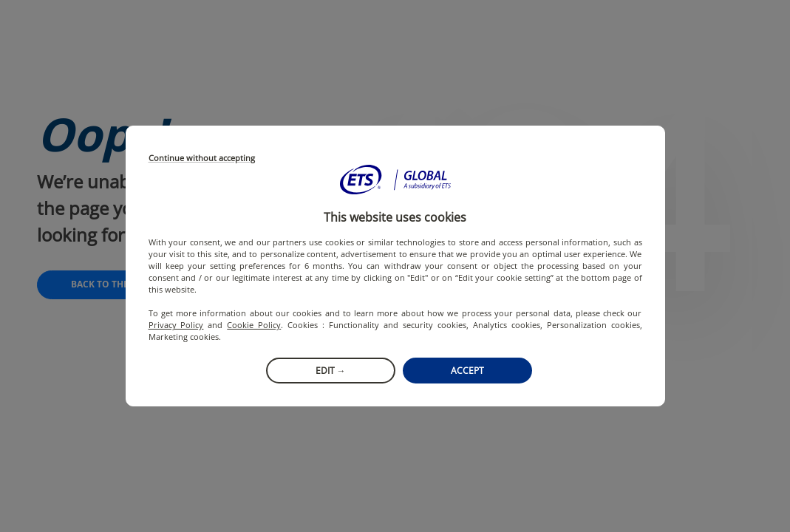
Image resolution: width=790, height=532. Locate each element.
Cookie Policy (254, 325)
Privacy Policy (176, 325)
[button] (395, 180)
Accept (467, 371)
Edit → (331, 371)
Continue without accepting (202, 158)
